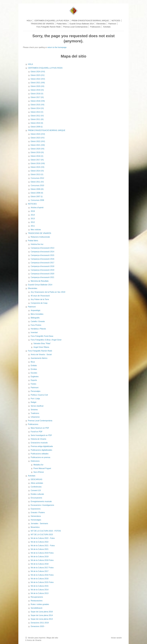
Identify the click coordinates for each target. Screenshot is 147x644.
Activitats (32, 476)
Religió (33, 402)
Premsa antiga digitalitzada (42, 446)
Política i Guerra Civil (39, 395)
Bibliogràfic (35, 318)
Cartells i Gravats (38, 321)
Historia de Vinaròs (38, 439)
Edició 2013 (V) (37, 112)
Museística (35, 527)
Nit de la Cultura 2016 (40, 579)
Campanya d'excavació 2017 (42, 263)
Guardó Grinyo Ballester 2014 (40, 285)
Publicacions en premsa (40, 457)
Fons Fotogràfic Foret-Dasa (42, 336)
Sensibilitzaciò (36, 608)
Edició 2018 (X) (37, 94)
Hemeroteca (36, 516)
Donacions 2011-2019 (40, 623)
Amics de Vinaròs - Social (41, 354)
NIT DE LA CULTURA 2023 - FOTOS (46, 531)
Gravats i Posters (38, 512)
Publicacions (33, 424)
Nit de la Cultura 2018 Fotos (42, 560)
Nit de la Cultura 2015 (40, 586)
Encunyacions (36, 498)
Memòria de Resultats (40, 281)
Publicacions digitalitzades (41, 450)
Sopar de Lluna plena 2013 (42, 619)
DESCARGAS (36, 479)
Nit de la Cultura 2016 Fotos (42, 575)
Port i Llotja (35, 399)
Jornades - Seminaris (39, 524)
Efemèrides (33, 288)
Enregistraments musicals (41, 501)
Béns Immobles (37, 314)
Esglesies (35, 377)
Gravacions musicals (39, 443)
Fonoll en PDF (37, 432)
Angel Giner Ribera (41, 347)
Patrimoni (32, 307)
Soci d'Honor (39, 472)
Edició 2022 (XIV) (38, 79)
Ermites (34, 369)
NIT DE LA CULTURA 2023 (42, 535)
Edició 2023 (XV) (38, 75)
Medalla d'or (38, 465)
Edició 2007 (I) (37, 197)
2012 (33, 222)
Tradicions (35, 413)
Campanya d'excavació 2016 (42, 259)
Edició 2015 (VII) (37, 105)
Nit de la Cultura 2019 (40, 557)
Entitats (34, 366)
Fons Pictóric (36, 325)
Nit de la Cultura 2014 (40, 590)
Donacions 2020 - (38, 626)
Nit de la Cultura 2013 (40, 593)
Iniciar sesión (116, 638)
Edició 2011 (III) (37, 119)
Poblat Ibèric (33, 241)
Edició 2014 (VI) (37, 108)
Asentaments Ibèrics (39, 358)
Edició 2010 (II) (37, 123)
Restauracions (37, 601)
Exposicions (36, 509)
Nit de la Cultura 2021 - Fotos (43, 546)
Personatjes (36, 391)
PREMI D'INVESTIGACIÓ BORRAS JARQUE (47, 130)
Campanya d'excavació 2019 (42, 270)
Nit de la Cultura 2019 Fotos (42, 553)
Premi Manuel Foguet (42, 468)
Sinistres (34, 410)
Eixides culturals (37, 494)
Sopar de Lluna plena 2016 (42, 612)
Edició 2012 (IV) (37, 116)
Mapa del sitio (52, 638)
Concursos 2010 (37, 185)
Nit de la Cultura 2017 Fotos (42, 568)
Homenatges (36, 520)
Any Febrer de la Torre (40, 299)
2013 (33, 219)
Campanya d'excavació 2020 (42, 274)
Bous (33, 362)
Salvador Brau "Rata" (42, 343)
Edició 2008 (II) (37, 193)
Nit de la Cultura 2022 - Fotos (43, 538)
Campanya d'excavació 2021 (42, 277)
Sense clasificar (37, 406)
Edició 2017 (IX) (37, 97)
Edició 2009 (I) (37, 127)
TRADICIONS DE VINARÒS (40, 233)
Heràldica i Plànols (38, 329)
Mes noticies (36, 230)
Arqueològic (36, 310)
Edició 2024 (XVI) (38, 72)
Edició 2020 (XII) (37, 86)
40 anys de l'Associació (40, 296)
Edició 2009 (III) (37, 189)
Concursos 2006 (37, 200)
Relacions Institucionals (40, 237)
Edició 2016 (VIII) (38, 101)
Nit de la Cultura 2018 (40, 564)
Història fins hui (37, 244)
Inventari (34, 332)
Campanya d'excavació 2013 (42, 248)
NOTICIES (32, 204)
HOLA (30, 64)
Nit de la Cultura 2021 (40, 549)
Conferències (36, 487)
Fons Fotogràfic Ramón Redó (40, 351)
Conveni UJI (36, 490)
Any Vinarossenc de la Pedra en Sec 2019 (48, 292)
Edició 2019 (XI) (37, 90)
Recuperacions (37, 597)
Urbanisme (35, 417)
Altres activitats (37, 483)
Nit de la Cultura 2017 (40, 571)
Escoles (34, 373)
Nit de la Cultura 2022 (40, 542)
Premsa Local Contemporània (40, 421)
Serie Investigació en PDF (41, 435)
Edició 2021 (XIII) (38, 83)
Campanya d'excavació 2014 (42, 252)
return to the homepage (57, 47)
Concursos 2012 (37, 178)
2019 (33, 211)
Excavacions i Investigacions (42, 505)
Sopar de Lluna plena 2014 (42, 615)
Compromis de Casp (39, 303)
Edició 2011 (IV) (37, 182)
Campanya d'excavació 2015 (42, 255)
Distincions (35, 461)
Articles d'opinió (37, 208)
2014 (33, 215)
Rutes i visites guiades (40, 604)
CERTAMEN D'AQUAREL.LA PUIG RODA (45, 68)
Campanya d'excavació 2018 (42, 266)
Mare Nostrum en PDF (40, 428)
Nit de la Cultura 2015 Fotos (42, 582)
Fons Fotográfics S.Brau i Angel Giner (46, 340)
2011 (33, 226)
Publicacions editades (40, 454)
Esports (34, 380)
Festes (33, 384)
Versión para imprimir (35, 638)
